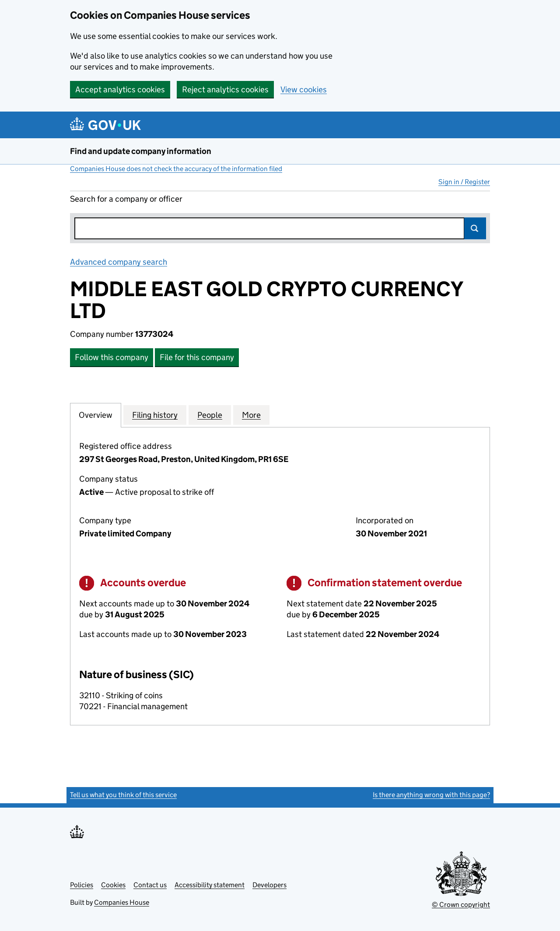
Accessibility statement (210, 885)
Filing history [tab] (155, 415)
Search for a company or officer (126, 199)
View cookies (304, 89)
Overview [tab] (96, 415)
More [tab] (251, 415)
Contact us (150, 885)
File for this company (197, 357)
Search (475, 228)
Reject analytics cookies (225, 89)
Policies (82, 885)
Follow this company (112, 357)
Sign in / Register (464, 182)
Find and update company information (141, 151)
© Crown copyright (461, 905)
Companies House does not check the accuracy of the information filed (176, 169)
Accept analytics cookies (120, 89)
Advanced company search (119, 262)
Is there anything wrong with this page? (431, 795)
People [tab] (210, 415)
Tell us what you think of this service (123, 795)
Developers (269, 885)
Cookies (113, 885)
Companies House (122, 902)
